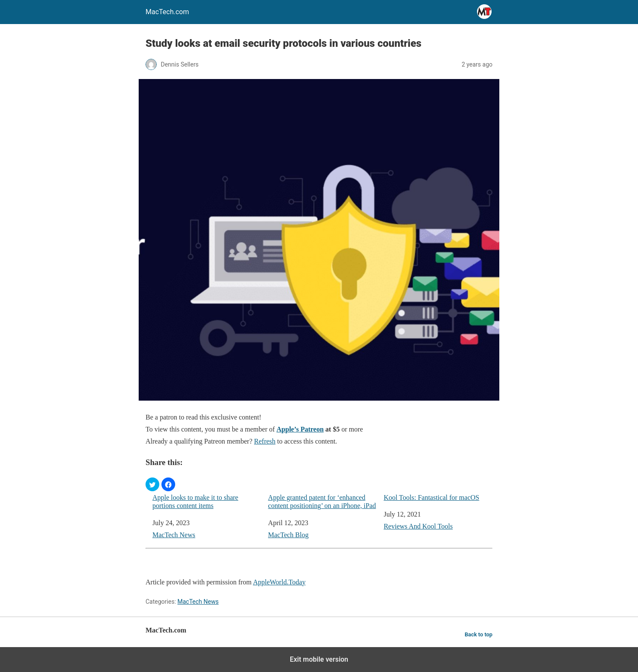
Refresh (265, 441)
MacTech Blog (288, 535)
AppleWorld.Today (279, 582)
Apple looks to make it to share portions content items (195, 502)
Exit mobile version (319, 659)
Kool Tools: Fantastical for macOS (432, 497)
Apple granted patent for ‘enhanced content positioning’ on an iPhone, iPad (322, 502)
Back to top (478, 634)
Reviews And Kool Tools (418, 526)
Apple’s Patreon (300, 429)
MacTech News (174, 535)
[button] (152, 484)
